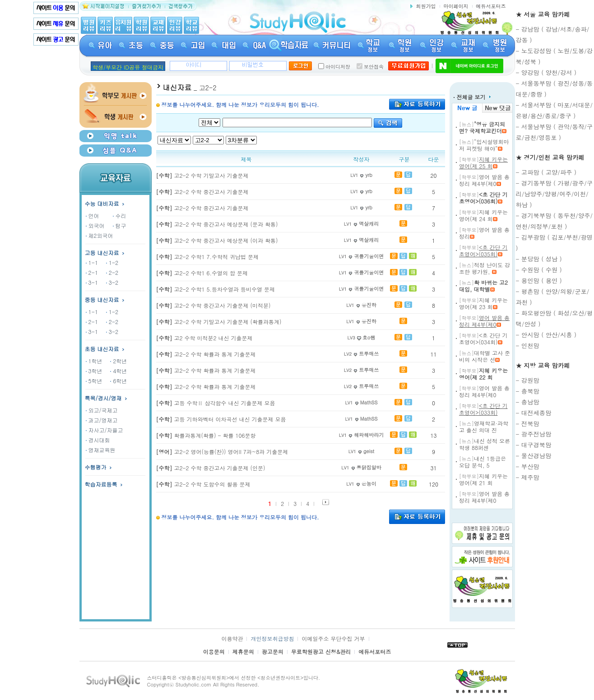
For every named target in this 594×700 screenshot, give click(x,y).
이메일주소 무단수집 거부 (333, 638)
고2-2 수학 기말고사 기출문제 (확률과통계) (219, 322)
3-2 (112, 282)
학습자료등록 (104, 484)
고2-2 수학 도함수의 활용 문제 (203, 484)
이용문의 (214, 651)
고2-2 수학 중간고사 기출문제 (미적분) (213, 305)
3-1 (92, 282)
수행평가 (99, 467)
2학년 (118, 361)
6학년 (118, 381)
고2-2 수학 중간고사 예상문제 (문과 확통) (217, 224)
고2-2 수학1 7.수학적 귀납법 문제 (208, 257)
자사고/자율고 (104, 430)
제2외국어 (100, 235)
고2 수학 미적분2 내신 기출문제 (204, 338)
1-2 (112, 262)
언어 (93, 216)
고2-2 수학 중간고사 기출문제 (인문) (211, 468)
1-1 (92, 262)
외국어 (95, 225)
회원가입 (426, 6)
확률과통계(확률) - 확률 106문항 (206, 435)
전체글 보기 (472, 97)
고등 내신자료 (105, 253)
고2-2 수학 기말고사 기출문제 (202, 175)
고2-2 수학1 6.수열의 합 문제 (202, 273)
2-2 (112, 272)
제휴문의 (243, 651)
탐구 (120, 225)
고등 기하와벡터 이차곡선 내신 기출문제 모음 (221, 419)
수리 (120, 216)
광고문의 (273, 651)
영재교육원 (101, 450)
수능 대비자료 (105, 203)
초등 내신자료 (102, 349)
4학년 (118, 371)
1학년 (94, 361)
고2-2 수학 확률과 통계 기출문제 (206, 354)
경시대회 (98, 440)
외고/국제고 (102, 410)
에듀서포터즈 (491, 6)
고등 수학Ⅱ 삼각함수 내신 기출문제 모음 (216, 403)
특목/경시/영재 (107, 398)
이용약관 (232, 638)
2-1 (92, 272)
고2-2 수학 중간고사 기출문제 (202, 192)
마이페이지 (456, 6)
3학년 (94, 371)
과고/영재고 (102, 420)
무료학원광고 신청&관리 (321, 651)
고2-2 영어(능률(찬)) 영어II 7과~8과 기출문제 (222, 452)
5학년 (94, 381)
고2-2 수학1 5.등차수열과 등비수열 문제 (216, 289)
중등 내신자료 (102, 299)
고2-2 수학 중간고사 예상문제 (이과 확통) (217, 240)
